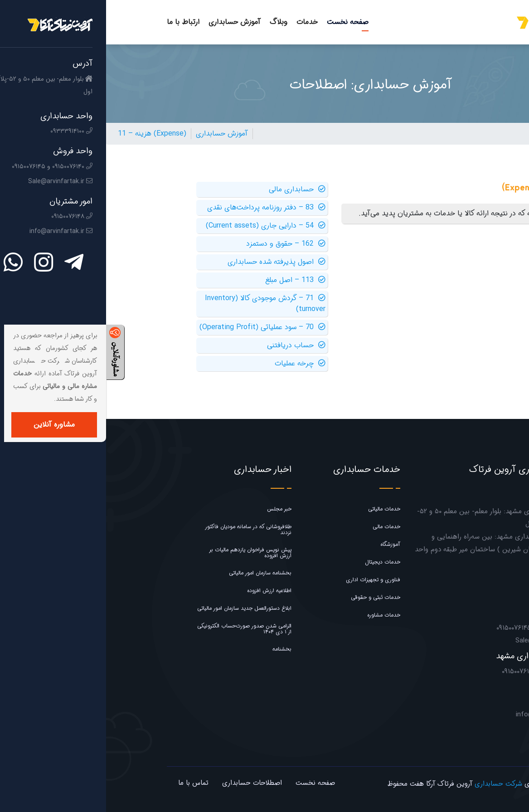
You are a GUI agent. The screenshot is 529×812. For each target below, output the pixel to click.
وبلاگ (172, 22)
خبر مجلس (173, 509)
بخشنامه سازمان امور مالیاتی (154, 573)
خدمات (201, 22)
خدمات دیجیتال (277, 562)
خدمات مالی (280, 527)
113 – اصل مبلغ (189, 280)
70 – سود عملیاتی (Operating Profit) (156, 327)
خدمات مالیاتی (278, 509)
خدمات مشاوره (278, 615)
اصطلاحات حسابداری (146, 783)
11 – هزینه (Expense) (46, 134)
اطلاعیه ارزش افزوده (163, 591)
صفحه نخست (242, 22)
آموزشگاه (284, 544)
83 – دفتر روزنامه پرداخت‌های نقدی (160, 208)
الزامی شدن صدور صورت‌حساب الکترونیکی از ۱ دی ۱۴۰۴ (138, 629)
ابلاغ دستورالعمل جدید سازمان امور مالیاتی (138, 608)
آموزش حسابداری (129, 22)
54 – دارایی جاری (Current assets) (160, 226)
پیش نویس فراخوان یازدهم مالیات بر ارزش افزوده (144, 553)
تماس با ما (87, 783)
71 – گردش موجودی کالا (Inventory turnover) (159, 304)
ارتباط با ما (77, 22)
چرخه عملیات (194, 364)
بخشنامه (176, 649)
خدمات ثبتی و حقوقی (269, 597)
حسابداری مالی (191, 190)
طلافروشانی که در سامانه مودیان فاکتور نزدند (142, 530)
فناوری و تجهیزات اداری (267, 580)
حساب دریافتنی (190, 345)
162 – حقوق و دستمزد (180, 244)
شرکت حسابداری (392, 784)
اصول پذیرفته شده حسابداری (170, 262)
